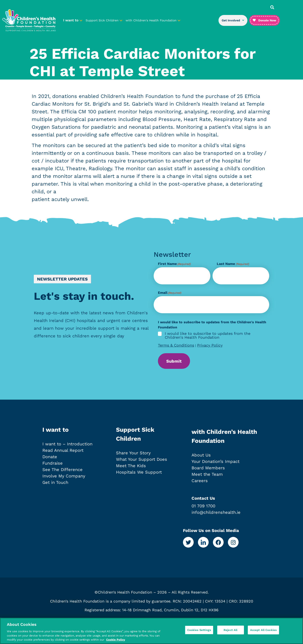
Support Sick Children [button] (104, 20)
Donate (50, 458)
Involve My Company (64, 477)
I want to (56, 431)
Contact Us (203, 500)
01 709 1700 (203, 507)
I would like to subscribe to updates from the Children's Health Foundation (208, 335)
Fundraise (53, 465)
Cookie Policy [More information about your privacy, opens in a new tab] (116, 640)
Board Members (208, 469)
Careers (200, 482)
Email (170, 293)
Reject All (230, 630)
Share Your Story (133, 454)
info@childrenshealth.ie (216, 514)
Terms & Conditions (176, 345)
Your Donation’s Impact (215, 463)
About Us (201, 456)
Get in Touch (55, 484)
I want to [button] (73, 20)
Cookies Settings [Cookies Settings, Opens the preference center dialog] (199, 630)
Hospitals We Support (139, 474)
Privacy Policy (210, 345)
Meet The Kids (131, 467)
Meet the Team (207, 476)
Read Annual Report (63, 452)
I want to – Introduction (67, 445)
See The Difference (62, 471)
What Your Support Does (142, 461)
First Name (174, 264)
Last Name (233, 264)
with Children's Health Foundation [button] (153, 20)
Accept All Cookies (263, 630)
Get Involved (233, 20)
